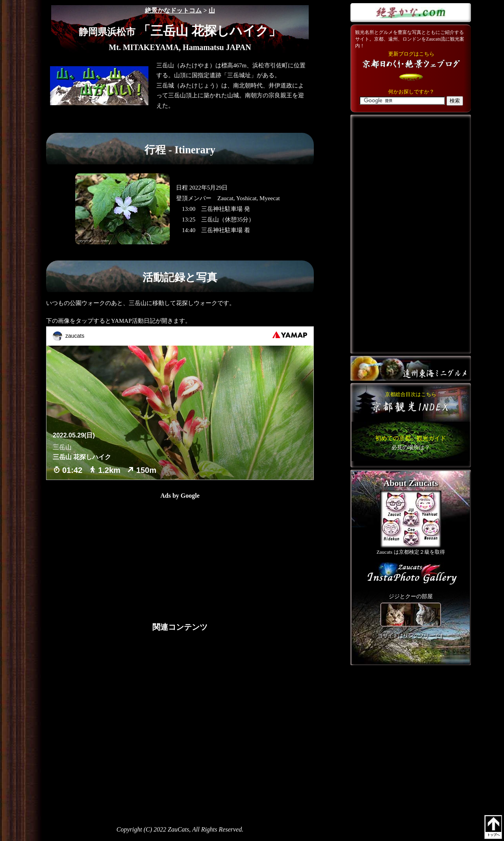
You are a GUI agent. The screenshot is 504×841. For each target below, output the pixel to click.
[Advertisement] (119, 554)
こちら (411, 443)
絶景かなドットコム (173, 10)
